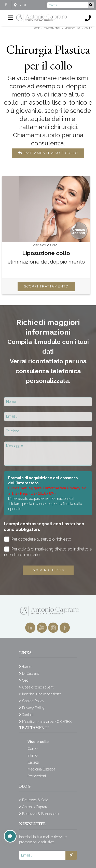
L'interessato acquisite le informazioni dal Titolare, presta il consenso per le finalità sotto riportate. (45, 504)
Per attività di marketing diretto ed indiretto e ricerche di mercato (48, 552)
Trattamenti (34, 728)
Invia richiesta (48, 570)
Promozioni (37, 776)
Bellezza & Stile (35, 800)
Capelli (33, 762)
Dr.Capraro (31, 673)
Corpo (32, 748)
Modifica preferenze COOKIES (47, 721)
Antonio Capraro (35, 807)
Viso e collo (38, 742)
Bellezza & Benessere (40, 814)
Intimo (32, 755)
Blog (25, 786)
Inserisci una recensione (42, 694)
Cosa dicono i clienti (38, 687)
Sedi (22, 5)
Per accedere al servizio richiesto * (39, 539)
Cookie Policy (33, 701)
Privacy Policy (33, 708)
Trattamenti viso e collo (48, 153)
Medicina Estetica (41, 769)
